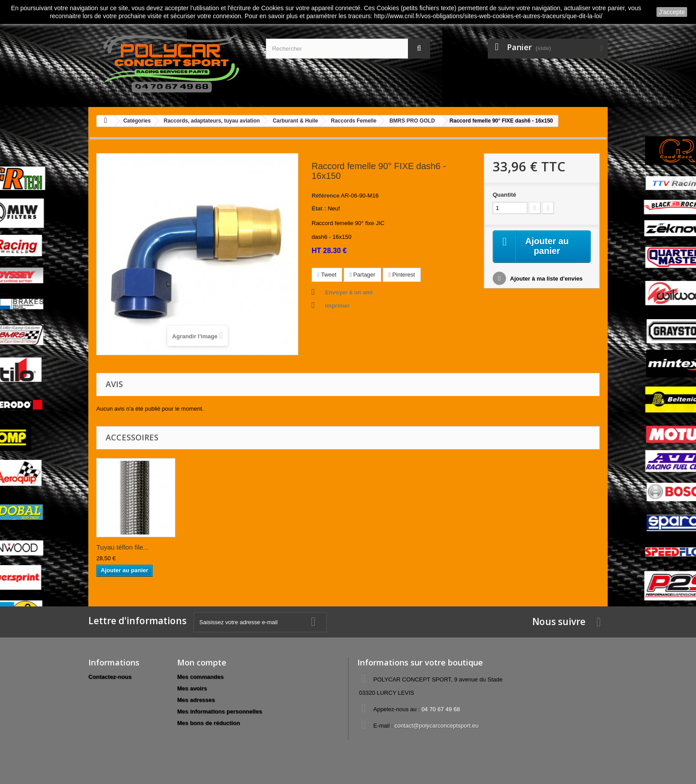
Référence (326, 196)
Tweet (327, 275)
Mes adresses (196, 700)
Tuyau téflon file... (123, 547)
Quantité (504, 195)
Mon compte (202, 662)
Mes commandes (200, 677)
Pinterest (402, 275)
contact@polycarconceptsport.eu (437, 726)
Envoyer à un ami (349, 292)
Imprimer (337, 306)
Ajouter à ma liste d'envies (546, 279)
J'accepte (672, 12)
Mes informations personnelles (219, 711)
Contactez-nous (110, 677)
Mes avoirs (192, 688)
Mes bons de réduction (209, 723)
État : (319, 208)
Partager (362, 275)
